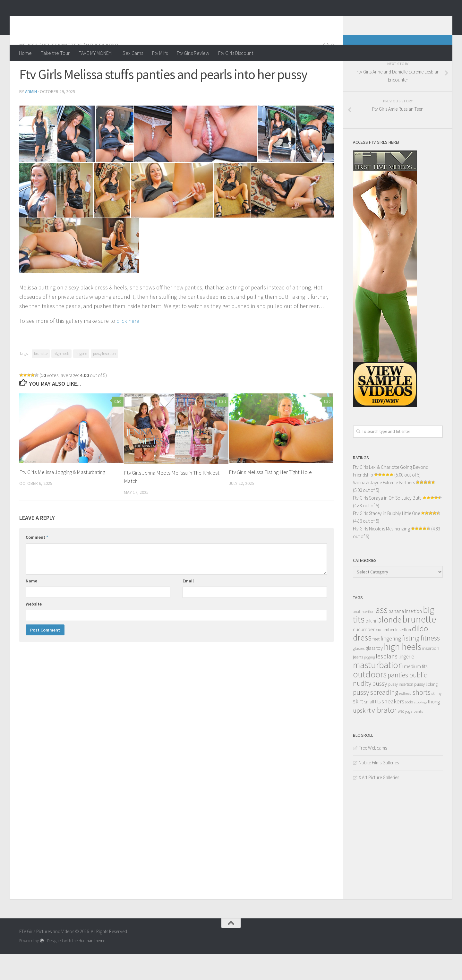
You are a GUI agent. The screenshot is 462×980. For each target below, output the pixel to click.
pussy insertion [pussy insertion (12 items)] (401, 710)
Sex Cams (133, 53)
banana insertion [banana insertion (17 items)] (405, 637)
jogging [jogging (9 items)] (369, 683)
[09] (75, 216)
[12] (232, 216)
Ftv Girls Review (193, 53)
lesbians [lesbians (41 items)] (387, 682)
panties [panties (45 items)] (398, 701)
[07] (315, 159)
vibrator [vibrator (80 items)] (384, 736)
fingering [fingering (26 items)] (391, 664)
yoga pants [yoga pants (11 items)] (414, 737)
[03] (115, 159)
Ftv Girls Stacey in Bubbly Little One (386, 539)
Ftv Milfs (160, 53)
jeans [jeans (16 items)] (358, 682)
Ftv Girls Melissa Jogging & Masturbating (62, 498)
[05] (215, 159)
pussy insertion (104, 379)
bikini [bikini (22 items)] (371, 646)
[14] (60, 271)
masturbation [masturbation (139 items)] (378, 691)
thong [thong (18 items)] (434, 727)
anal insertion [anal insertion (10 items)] (364, 637)
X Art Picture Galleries (379, 803)
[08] (38, 216)
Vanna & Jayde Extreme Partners (384, 508)
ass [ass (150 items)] (381, 635)
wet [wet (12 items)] (401, 737)
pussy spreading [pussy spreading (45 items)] (376, 718)
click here (128, 346)
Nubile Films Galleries (379, 788)
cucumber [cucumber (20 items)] (364, 655)
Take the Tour (55, 53)
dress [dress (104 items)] (362, 663)
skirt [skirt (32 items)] (358, 727)
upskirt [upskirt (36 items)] (362, 736)
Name (31, 606)
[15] (121, 271)
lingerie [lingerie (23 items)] (406, 682)
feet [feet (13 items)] (376, 665)
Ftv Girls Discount (236, 53)
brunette (41, 379)
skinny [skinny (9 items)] (436, 719)
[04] (153, 159)
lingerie (81, 379)
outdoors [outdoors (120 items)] (370, 700)
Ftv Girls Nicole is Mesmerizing (381, 554)
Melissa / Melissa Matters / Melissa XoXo (69, 71)
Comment (37, 563)
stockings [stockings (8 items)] (421, 728)
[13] (292, 216)
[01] (38, 159)
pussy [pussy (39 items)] (380, 709)
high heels (61, 379)
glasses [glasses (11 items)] (359, 674)
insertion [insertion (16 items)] (431, 674)
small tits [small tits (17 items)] (372, 727)
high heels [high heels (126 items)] (402, 672)
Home (25, 53)
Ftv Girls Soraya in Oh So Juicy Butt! (387, 524)
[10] (112, 216)
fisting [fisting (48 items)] (411, 664)
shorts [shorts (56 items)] (422, 718)
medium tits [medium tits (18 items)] (416, 692)
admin (31, 117)
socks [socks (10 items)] (409, 728)
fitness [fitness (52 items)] (430, 664)
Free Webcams (373, 774)
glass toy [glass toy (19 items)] (374, 674)
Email (188, 606)
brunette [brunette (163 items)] (419, 645)
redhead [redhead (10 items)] (405, 719)
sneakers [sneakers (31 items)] (393, 727)
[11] (172, 216)
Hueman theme (92, 966)
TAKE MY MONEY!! (96, 53)
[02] (76, 159)
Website (34, 630)
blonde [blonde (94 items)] (389, 645)
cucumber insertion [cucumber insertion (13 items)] (393, 655)
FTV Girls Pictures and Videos (102, 22)
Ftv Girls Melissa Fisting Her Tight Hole (270, 498)
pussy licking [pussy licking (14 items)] (426, 710)
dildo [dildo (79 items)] (420, 654)
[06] (276, 159)
